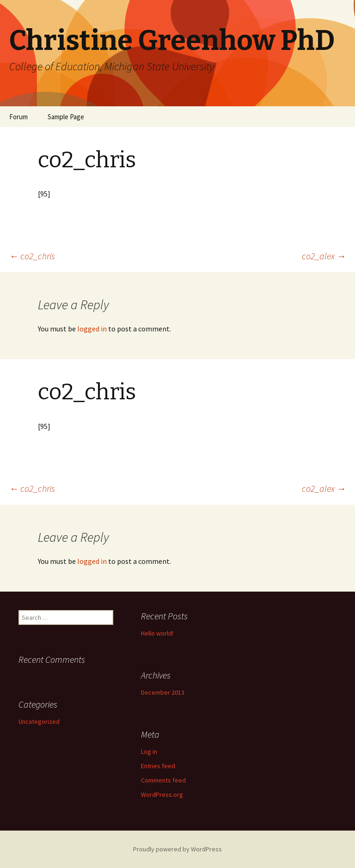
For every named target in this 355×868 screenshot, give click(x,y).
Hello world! (157, 633)
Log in (149, 752)
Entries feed (158, 766)
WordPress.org (162, 795)
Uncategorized (39, 721)
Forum (18, 117)
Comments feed (163, 780)
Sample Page (66, 117)
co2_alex (324, 256)
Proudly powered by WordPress (177, 849)
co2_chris (32, 256)
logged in (92, 329)
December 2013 (163, 692)
